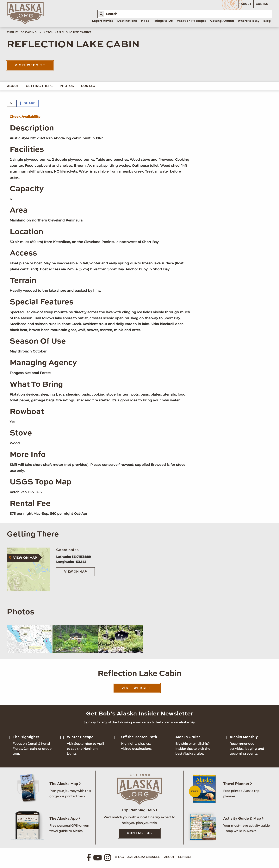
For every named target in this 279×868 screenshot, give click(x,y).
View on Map (75, 572)
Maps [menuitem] (145, 21)
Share (28, 103)
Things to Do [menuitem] (163, 21)
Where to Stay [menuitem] (249, 21)
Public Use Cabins (22, 32)
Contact (263, 4)
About (246, 4)
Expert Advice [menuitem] (103, 21)
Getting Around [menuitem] (222, 21)
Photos (67, 86)
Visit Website (30, 65)
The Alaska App (65, 819)
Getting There (39, 86)
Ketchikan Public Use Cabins (67, 32)
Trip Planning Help (139, 810)
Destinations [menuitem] (127, 21)
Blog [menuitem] (267, 21)
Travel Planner (238, 784)
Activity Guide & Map (243, 819)
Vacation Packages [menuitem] (192, 21)
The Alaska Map (65, 784)
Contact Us (139, 833)
